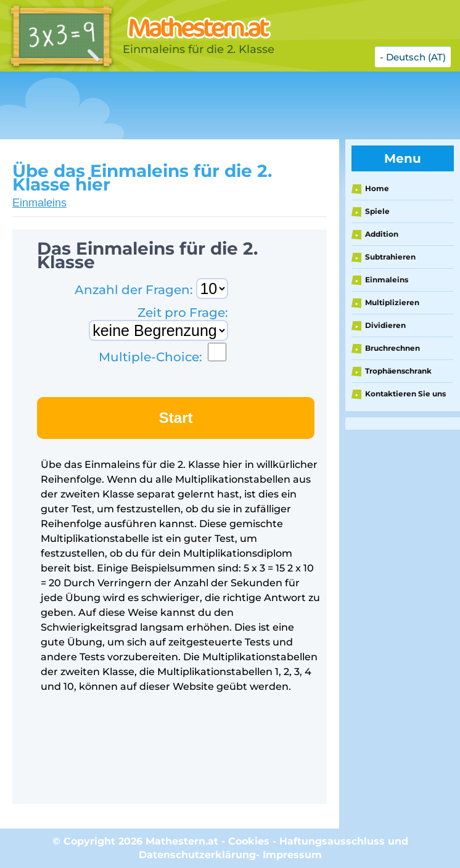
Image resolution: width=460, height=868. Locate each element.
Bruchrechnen (392, 348)
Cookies (249, 841)
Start (176, 418)
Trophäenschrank (398, 371)
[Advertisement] (224, 105)
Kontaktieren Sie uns (405, 394)
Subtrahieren (390, 257)
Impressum (292, 855)
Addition (382, 234)
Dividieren (385, 325)
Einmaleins (39, 203)
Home (377, 188)
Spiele (377, 211)
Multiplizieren (392, 302)
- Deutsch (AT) (413, 57)
